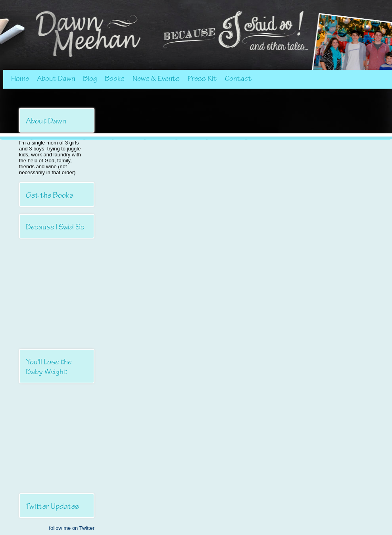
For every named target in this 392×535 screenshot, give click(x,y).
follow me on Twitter (72, 528)
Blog (90, 79)
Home (20, 79)
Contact (238, 79)
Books (115, 79)
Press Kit (202, 79)
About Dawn (56, 79)
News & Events (156, 79)
